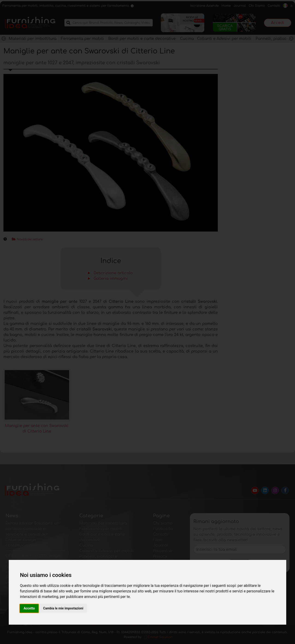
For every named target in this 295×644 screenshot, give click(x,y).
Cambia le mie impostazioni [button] (63, 608)
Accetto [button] (29, 608)
